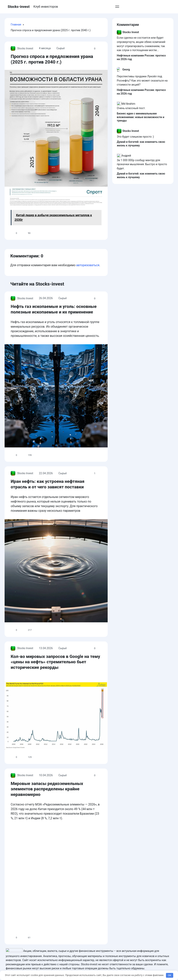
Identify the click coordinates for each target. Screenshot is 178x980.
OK (169, 975)
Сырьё (61, 43)
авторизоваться (88, 337)
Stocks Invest (22, 43)
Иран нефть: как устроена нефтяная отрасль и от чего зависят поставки (79, 617)
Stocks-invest (19, 7)
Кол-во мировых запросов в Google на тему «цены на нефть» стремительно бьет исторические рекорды (77, 853)
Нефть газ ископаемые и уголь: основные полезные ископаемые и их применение (87, 381)
